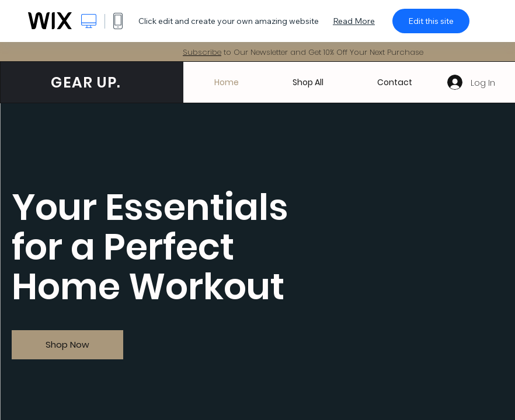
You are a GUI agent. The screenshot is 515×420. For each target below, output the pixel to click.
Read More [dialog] (354, 21)
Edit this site (431, 21)
